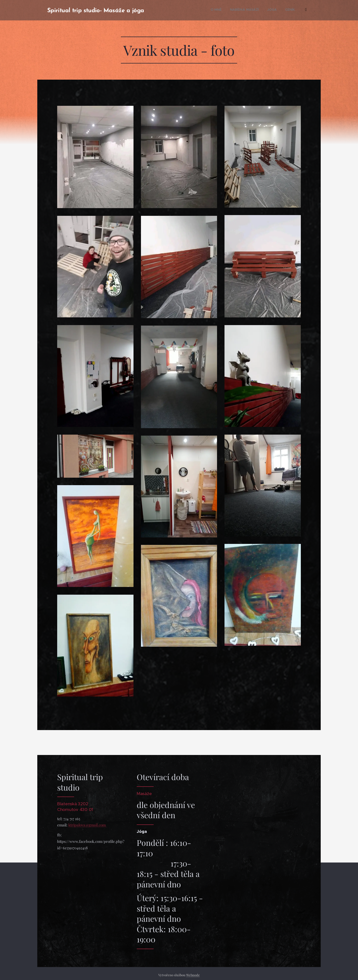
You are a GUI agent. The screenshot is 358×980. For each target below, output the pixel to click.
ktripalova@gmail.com (88, 825)
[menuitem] (214, 10)
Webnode (193, 975)
